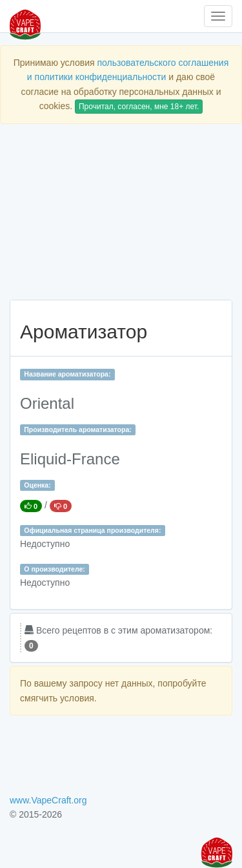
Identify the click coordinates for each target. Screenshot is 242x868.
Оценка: (37, 485)
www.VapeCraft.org (48, 800)
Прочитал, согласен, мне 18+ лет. (139, 107)
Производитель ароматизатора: (77, 429)
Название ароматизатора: (67, 374)
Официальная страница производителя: (92, 530)
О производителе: (55, 569)
